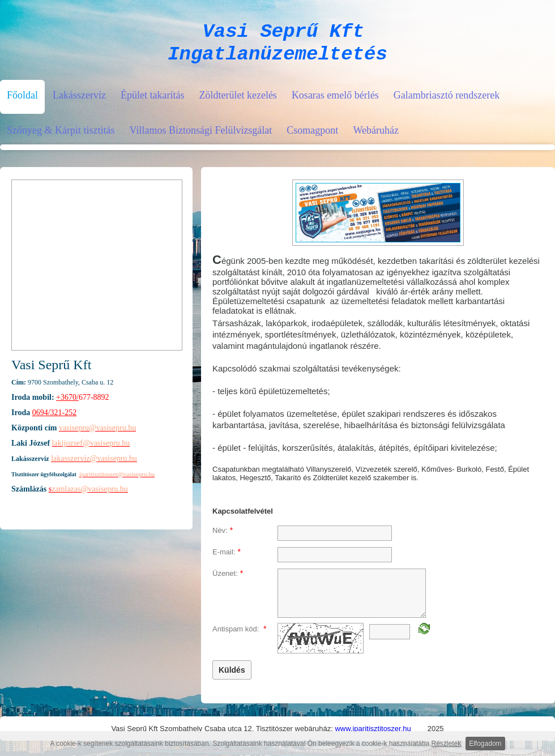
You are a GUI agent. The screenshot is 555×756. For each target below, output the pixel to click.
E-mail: (227, 558)
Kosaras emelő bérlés (335, 102)
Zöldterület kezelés (238, 102)
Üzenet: (228, 580)
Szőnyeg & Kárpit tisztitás (61, 137)
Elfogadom (485, 744)
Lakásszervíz (79, 102)
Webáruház (376, 137)
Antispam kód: (239, 635)
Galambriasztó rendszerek (447, 102)
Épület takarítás (152, 102)
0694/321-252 (55, 419)
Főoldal (22, 102)
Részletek (447, 744)
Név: (223, 537)
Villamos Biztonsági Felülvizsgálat (200, 137)
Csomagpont (312, 137)
